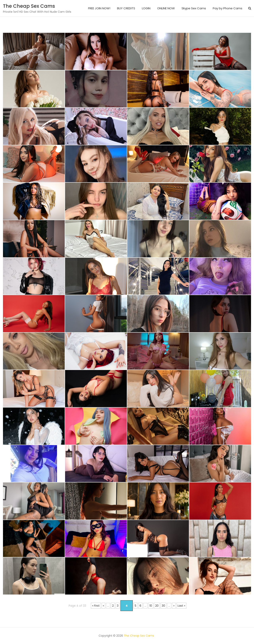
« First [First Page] (96, 606)
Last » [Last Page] (181, 606)
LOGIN (146, 8)
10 (151, 606)
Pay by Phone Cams (228, 8)
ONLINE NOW (166, 8)
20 (157, 606)
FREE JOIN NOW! (99, 8)
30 (163, 606)
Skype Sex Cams (194, 8)
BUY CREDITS (126, 8)
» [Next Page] (174, 606)
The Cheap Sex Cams (29, 6)
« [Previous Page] (103, 606)
